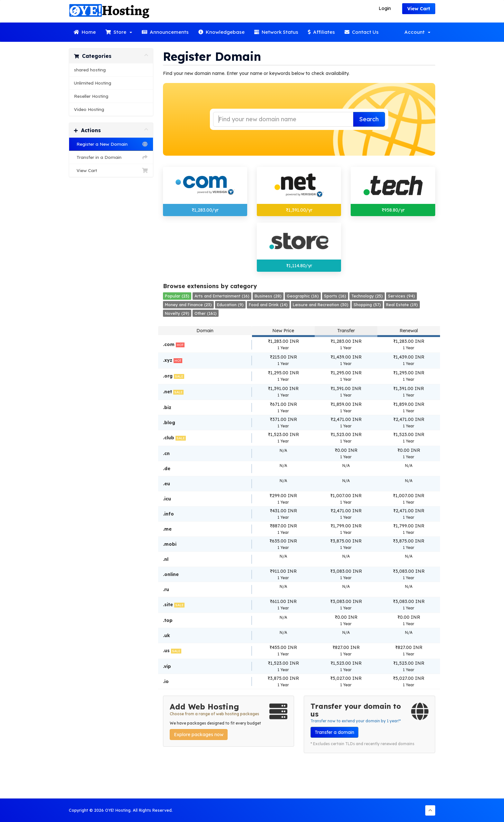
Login (385, 8)
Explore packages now (199, 735)
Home (85, 32)
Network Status (276, 32)
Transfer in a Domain (111, 157)
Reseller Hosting (91, 96)
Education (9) (230, 305)
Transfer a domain (334, 732)
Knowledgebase (221, 32)
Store (119, 32)
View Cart (419, 9)
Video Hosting (89, 109)
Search (369, 119)
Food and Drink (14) (268, 305)
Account (417, 32)
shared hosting (90, 70)
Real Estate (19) (402, 305)
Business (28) (268, 296)
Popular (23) (177, 296)
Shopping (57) (367, 305)
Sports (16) (335, 296)
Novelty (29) (177, 313)
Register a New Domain (111, 144)
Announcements (165, 32)
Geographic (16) (303, 296)
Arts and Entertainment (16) (222, 296)
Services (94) (401, 296)
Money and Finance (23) (188, 305)
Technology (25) (367, 296)
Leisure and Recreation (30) (321, 305)
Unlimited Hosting (93, 83)
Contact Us (362, 32)
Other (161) (206, 313)
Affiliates (321, 32)
